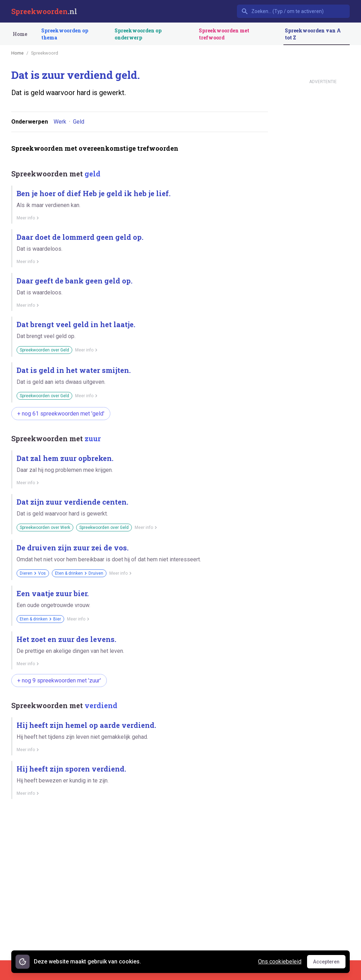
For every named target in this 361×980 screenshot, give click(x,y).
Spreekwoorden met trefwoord (224, 34)
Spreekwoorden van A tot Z (313, 34)
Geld (79, 122)
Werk (60, 122)
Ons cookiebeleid (280, 962)
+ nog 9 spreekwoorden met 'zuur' (59, 681)
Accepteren (329, 963)
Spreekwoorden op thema (65, 34)
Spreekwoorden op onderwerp (138, 34)
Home (20, 34)
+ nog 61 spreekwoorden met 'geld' (61, 414)
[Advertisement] (140, 829)
